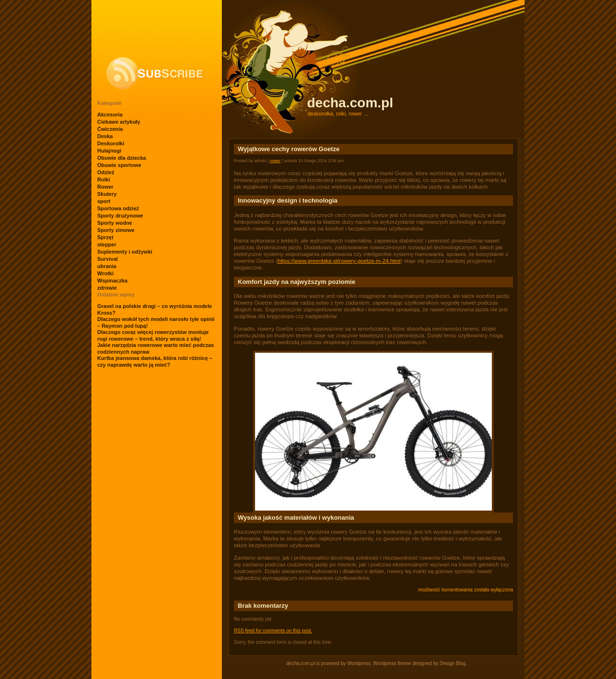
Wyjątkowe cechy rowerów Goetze (289, 149)
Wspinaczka (112, 281)
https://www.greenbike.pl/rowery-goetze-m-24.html (339, 261)
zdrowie (107, 288)
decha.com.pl (350, 103)
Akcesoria (110, 115)
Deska (105, 136)
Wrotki (105, 273)
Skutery (107, 194)
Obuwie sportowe (119, 165)
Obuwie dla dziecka (122, 158)
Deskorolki (111, 143)
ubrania (107, 266)
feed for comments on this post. (273, 631)
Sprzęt (105, 237)
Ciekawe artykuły (119, 122)
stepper (107, 244)
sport (104, 201)
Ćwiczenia (110, 129)
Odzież (106, 172)
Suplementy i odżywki (125, 252)
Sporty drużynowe (120, 216)
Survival (108, 259)
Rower (105, 187)
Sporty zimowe (116, 230)
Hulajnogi (109, 151)
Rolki (104, 179)
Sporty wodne (115, 223)
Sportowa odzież (118, 208)
